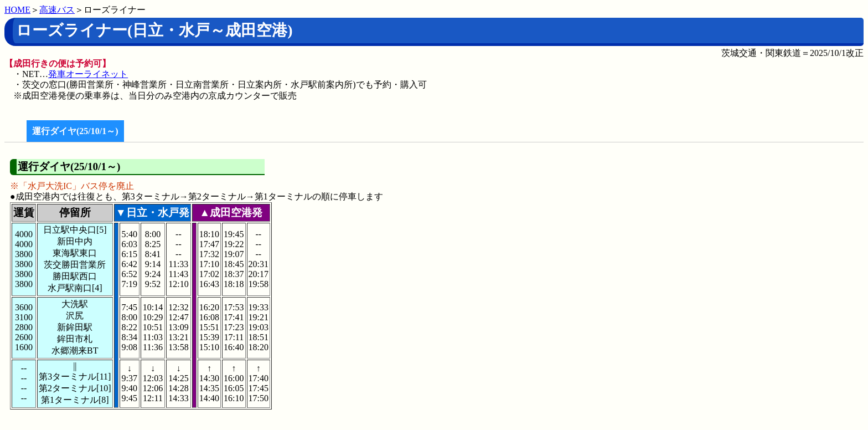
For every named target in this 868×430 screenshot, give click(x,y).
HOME (17, 10)
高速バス (57, 10)
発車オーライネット (88, 74)
